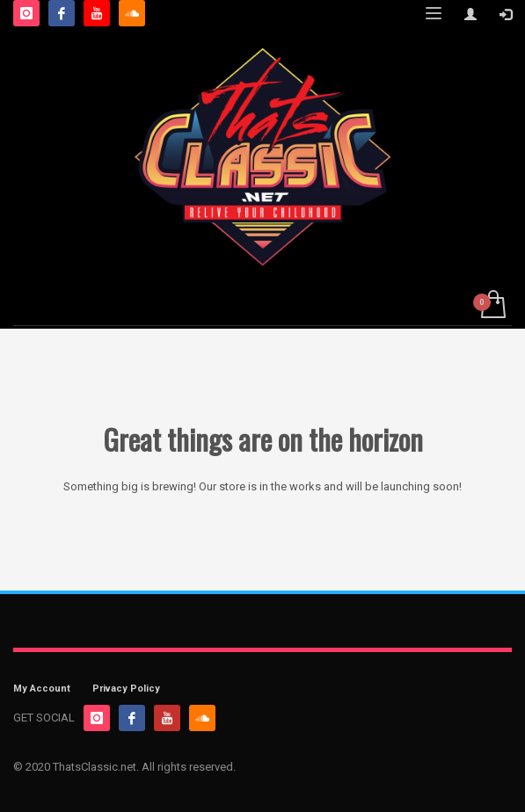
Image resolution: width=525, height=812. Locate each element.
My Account (42, 689)
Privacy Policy (126, 689)
